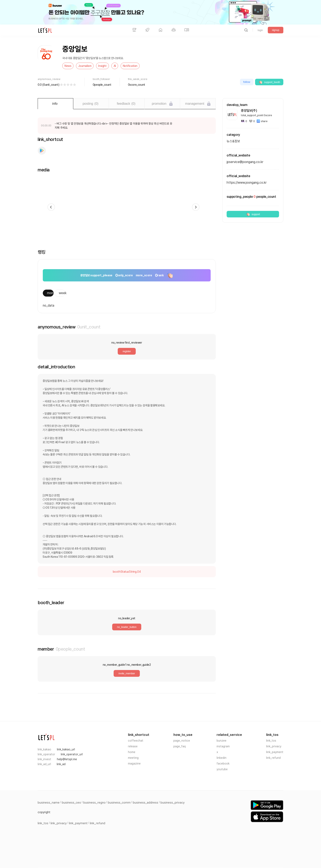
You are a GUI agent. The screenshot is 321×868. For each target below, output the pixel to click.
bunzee (222, 741)
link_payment (275, 752)
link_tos (271, 741)
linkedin (222, 758)
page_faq (180, 746)
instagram (223, 746)
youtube (222, 769)
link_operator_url (72, 754)
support (253, 214)
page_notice (182, 741)
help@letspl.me (67, 759)
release (133, 746)
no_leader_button (127, 627)
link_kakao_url (66, 749)
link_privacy (274, 746)
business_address (146, 803)
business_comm (119, 803)
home (132, 752)
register (127, 351)
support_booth (269, 82)
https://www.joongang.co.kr (247, 183)
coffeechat (136, 741)
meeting (133, 758)
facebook (223, 763)
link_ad (61, 764)
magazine (134, 763)
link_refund (273, 758)
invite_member (127, 673)
